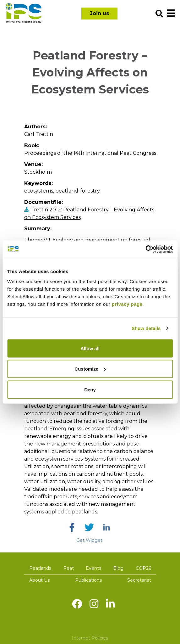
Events (93, 568)
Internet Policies (90, 638)
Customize (90, 369)
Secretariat (139, 580)
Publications (88, 580)
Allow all (90, 348)
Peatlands (40, 568)
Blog (118, 568)
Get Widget (89, 540)
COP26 (143, 568)
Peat (68, 568)
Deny (90, 389)
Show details (146, 328)
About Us (39, 580)
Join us (99, 13)
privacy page (127, 304)
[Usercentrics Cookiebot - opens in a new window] (145, 249)
